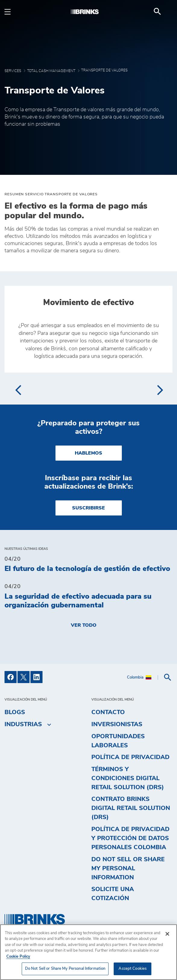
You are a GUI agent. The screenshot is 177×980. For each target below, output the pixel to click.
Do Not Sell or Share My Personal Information (128, 868)
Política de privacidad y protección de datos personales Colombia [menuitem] (130, 838)
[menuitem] (165, 11)
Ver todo (84, 625)
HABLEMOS (88, 453)
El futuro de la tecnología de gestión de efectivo (87, 569)
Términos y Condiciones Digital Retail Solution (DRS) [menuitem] (128, 778)
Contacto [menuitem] (108, 712)
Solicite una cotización (113, 894)
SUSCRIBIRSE (88, 508)
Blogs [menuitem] (15, 712)
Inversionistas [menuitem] (117, 724)
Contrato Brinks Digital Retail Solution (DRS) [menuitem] (131, 808)
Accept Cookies (133, 969)
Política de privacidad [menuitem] (130, 757)
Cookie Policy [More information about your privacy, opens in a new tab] (18, 957)
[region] (88, 952)
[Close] (167, 934)
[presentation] (18, 390)
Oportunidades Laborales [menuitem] (118, 741)
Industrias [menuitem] (23, 724)
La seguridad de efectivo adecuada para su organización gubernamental (78, 601)
